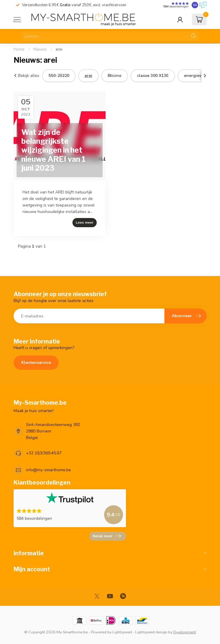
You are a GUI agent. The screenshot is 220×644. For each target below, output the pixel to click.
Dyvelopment (185, 632)
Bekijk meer (107, 536)
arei (59, 49)
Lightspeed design (151, 632)
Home (19, 49)
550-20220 (59, 76)
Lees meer (85, 222)
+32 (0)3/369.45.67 (44, 453)
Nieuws (40, 49)
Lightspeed (122, 632)
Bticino (115, 76)
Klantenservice (36, 363)
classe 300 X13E (153, 76)
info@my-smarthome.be (48, 470)
